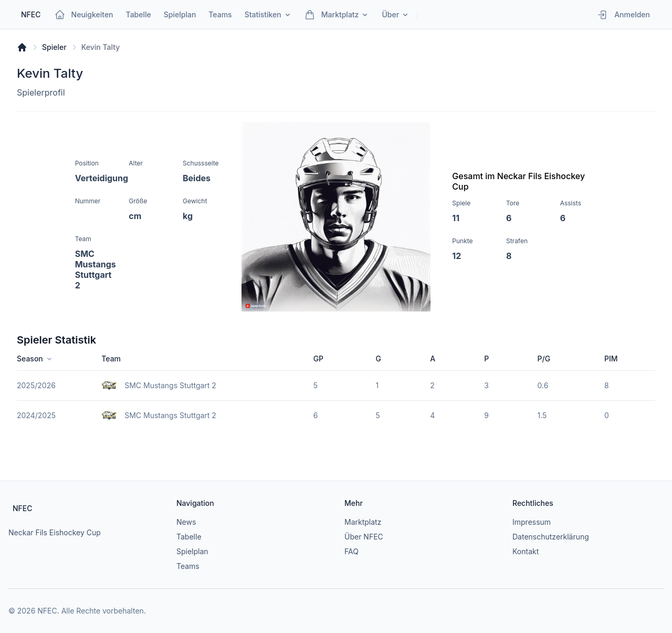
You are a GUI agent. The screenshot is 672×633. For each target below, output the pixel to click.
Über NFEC (364, 537)
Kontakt (526, 551)
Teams (188, 566)
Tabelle (189, 537)
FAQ (351, 551)
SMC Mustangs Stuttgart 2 (170, 385)
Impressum (532, 522)
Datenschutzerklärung (551, 537)
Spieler (54, 47)
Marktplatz (363, 522)
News (186, 522)
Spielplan (192, 551)
